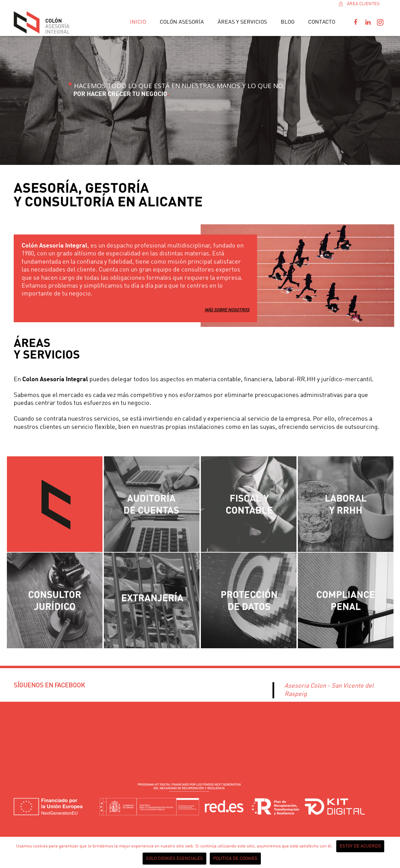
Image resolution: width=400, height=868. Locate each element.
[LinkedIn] (368, 22)
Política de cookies (235, 859)
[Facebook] (355, 22)
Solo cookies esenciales (174, 859)
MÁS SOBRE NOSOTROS (227, 310)
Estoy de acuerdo (360, 846)
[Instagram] (380, 22)
